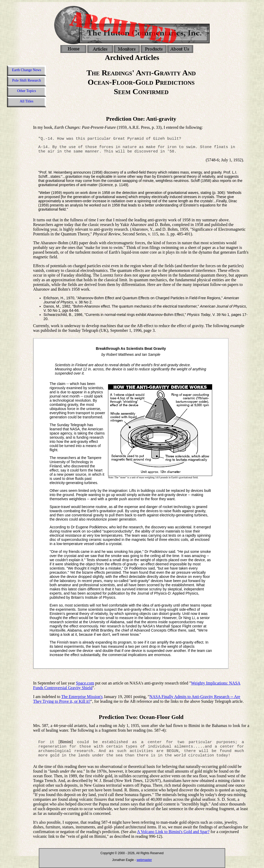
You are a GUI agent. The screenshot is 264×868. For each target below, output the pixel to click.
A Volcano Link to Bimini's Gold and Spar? (173, 832)
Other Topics (27, 91)
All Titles (27, 101)
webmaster (144, 860)
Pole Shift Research (27, 80)
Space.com (85, 683)
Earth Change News (27, 70)
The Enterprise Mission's (82, 697)
